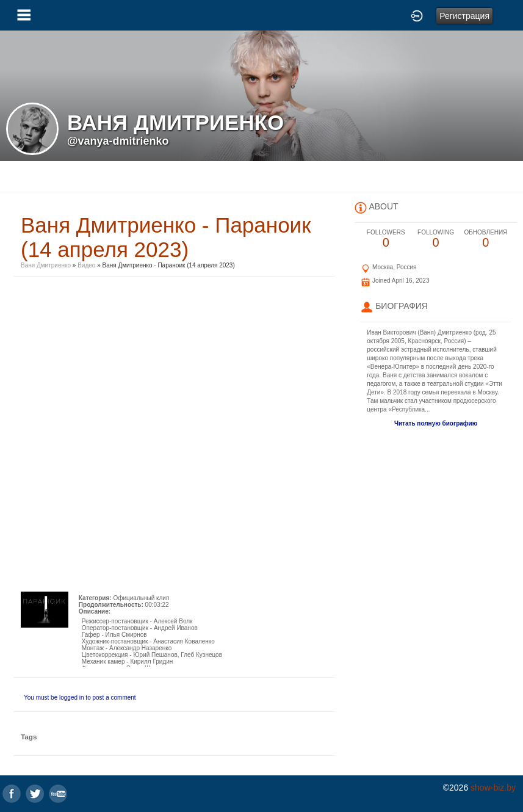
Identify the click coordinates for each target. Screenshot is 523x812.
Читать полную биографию (436, 423)
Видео (86, 265)
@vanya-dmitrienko (118, 141)
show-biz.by (493, 788)
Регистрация (464, 16)
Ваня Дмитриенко (46, 265)
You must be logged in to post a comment (80, 698)
